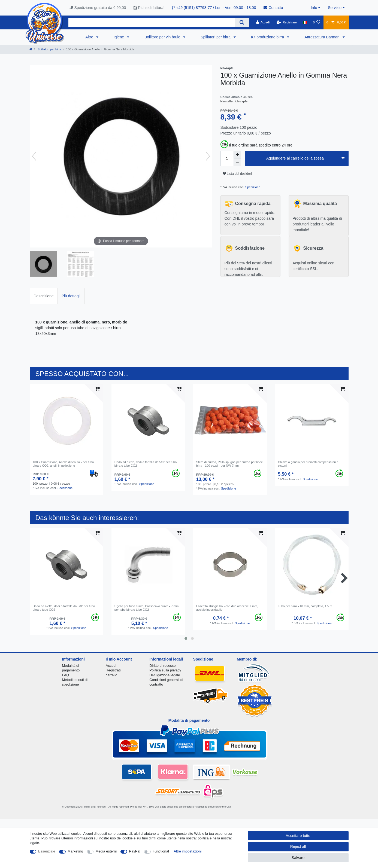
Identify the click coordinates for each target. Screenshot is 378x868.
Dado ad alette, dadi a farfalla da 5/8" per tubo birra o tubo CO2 (146, 464)
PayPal (135, 851)
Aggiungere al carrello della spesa (305, 158)
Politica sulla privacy (165, 670)
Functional (161, 851)
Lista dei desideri (237, 174)
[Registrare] (287, 22)
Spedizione (252, 187)
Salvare (298, 858)
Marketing (75, 851)
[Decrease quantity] (237, 162)
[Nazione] (305, 22)
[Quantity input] (227, 158)
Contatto (273, 8)
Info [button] (314, 8)
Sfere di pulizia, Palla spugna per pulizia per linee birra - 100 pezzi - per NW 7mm (229, 464)
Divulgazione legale (165, 675)
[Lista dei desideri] (317, 22)
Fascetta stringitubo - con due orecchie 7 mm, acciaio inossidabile (227, 608)
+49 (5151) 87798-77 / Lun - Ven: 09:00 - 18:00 (214, 8)
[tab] (44, 296)
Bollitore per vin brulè (163, 37)
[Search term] (152, 22)
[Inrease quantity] (237, 155)
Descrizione (44, 296)
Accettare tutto (298, 836)
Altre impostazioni (188, 851)
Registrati (113, 670)
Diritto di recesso (162, 666)
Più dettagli (71, 296)
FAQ (66, 675)
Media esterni (106, 851)
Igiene (119, 37)
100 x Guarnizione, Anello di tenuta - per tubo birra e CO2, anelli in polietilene (63, 464)
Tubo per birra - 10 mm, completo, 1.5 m (305, 606)
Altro (90, 37)
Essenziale (47, 851)
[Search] (242, 22)
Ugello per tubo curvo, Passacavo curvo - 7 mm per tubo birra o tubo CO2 (147, 608)
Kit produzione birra (268, 37)
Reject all (298, 846)
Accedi (111, 666)
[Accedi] (263, 22)
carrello (111, 675)
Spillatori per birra (216, 37)
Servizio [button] (335, 8)
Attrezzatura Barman (322, 37)
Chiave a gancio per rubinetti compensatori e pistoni (308, 464)
